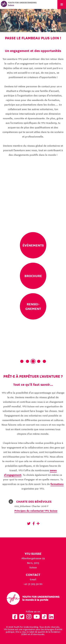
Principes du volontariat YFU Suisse (36, 511)
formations (57, 484)
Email (33, 579)
